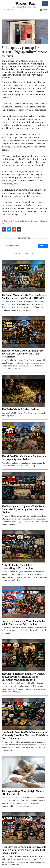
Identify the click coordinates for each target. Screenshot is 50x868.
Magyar (44, 10)
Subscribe (43, 246)
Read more (6, 224)
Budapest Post (25, 3)
